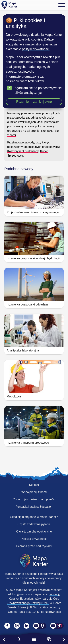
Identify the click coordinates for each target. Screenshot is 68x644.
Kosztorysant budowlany (23, 151)
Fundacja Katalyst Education (34, 507)
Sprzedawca (15, 156)
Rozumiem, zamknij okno (34, 102)
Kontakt (34, 485)
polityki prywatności (36, 49)
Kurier (44, 151)
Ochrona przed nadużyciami (34, 546)
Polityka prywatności (34, 539)
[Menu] (62, 5)
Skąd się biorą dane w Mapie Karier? (34, 517)
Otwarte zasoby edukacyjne (34, 531)
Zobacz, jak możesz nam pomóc (34, 499)
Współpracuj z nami (34, 492)
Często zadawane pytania (34, 524)
